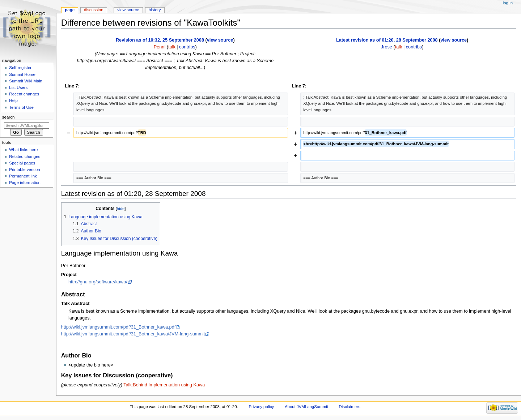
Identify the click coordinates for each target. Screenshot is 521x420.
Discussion (94, 10)
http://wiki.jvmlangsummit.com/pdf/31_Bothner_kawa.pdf (118, 327)
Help (13, 100)
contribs (187, 47)
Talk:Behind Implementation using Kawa (164, 385)
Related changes (25, 157)
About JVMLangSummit (306, 407)
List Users (18, 87)
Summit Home (22, 74)
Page (70, 10)
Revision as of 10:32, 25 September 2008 (160, 40)
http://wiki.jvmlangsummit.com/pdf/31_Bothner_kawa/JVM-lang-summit (133, 334)
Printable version (24, 170)
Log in (508, 3)
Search (9, 117)
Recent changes (24, 94)
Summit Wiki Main (26, 81)
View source (128, 10)
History (155, 10)
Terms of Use (21, 107)
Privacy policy (261, 407)
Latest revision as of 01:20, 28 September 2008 (387, 40)
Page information (25, 183)
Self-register (20, 68)
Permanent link (23, 176)
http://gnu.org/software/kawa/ (98, 282)
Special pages (22, 163)
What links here (23, 150)
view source (220, 40)
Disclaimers (350, 407)
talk (172, 47)
